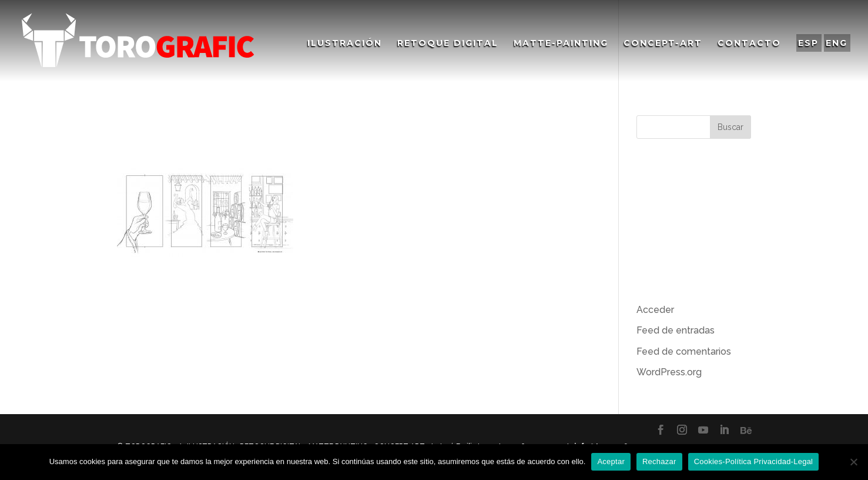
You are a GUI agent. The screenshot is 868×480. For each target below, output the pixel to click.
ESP (808, 43)
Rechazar (659, 461)
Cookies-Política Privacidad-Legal (754, 461)
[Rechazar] (853, 462)
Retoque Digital (448, 44)
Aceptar (611, 461)
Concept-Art (663, 44)
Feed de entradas (676, 330)
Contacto (749, 44)
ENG (837, 43)
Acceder (655, 310)
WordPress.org (669, 372)
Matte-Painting (561, 44)
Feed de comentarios (684, 351)
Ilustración (345, 44)
